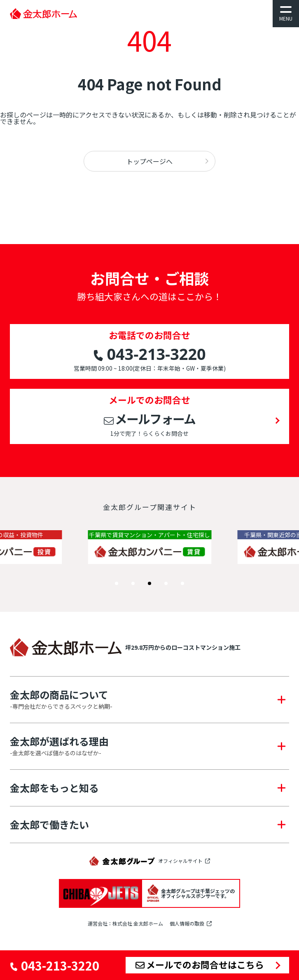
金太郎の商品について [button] (61, 700)
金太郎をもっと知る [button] (54, 788)
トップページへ (149, 161)
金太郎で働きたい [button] (49, 825)
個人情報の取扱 (187, 924)
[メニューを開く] (286, 14)
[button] (117, 583)
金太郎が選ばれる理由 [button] (59, 746)
